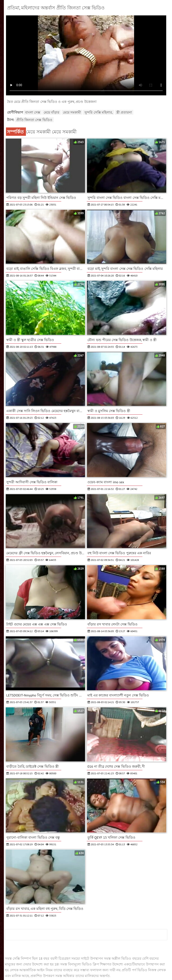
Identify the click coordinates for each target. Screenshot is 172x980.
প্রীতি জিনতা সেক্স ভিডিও (34, 120)
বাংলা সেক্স (33, 112)
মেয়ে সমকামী (72, 112)
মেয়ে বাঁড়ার (52, 112)
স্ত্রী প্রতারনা (124, 112)
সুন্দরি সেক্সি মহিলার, (99, 112)
